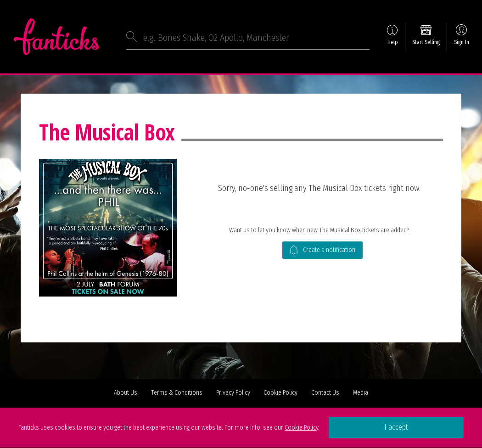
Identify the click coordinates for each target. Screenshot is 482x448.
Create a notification (322, 250)
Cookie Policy (280, 393)
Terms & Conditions (177, 393)
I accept (396, 427)
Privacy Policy (233, 393)
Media (361, 393)
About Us (126, 393)
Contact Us (325, 393)
